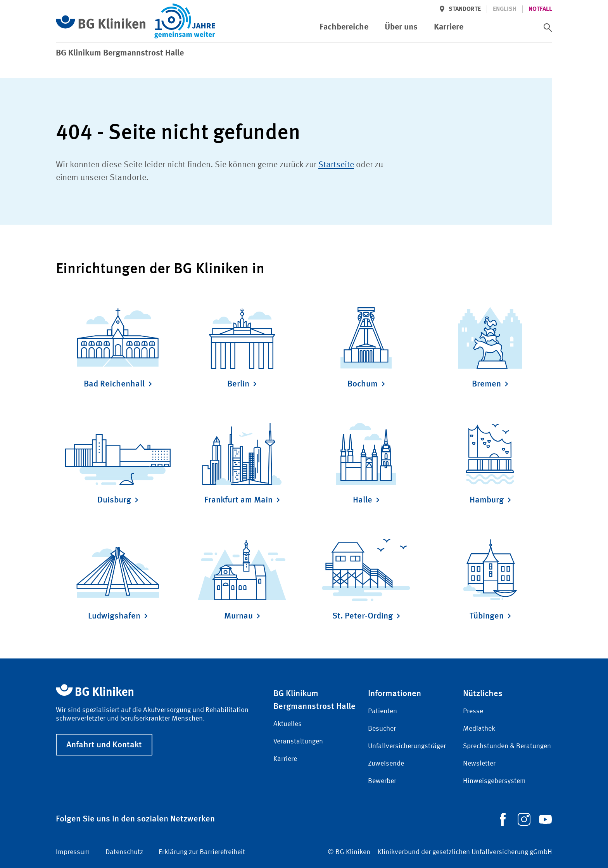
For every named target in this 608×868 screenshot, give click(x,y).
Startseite (336, 165)
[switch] (548, 28)
